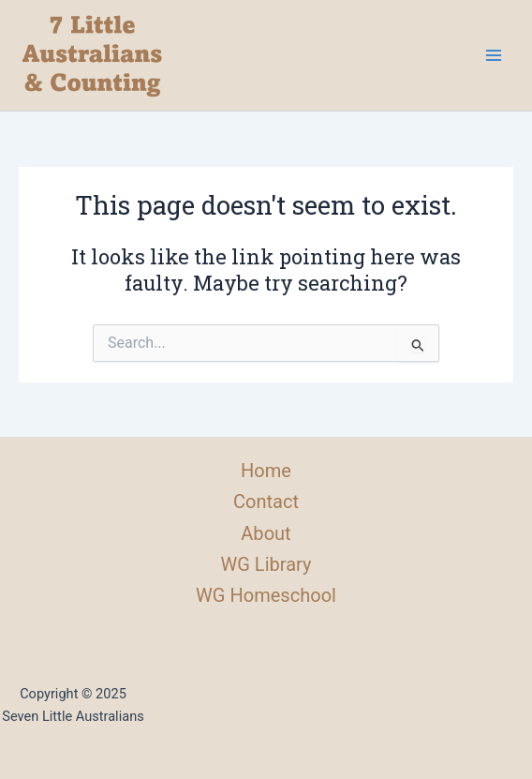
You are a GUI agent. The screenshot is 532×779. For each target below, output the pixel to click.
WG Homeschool (266, 595)
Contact (266, 502)
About (266, 533)
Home (266, 471)
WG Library (266, 564)
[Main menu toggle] (494, 55)
